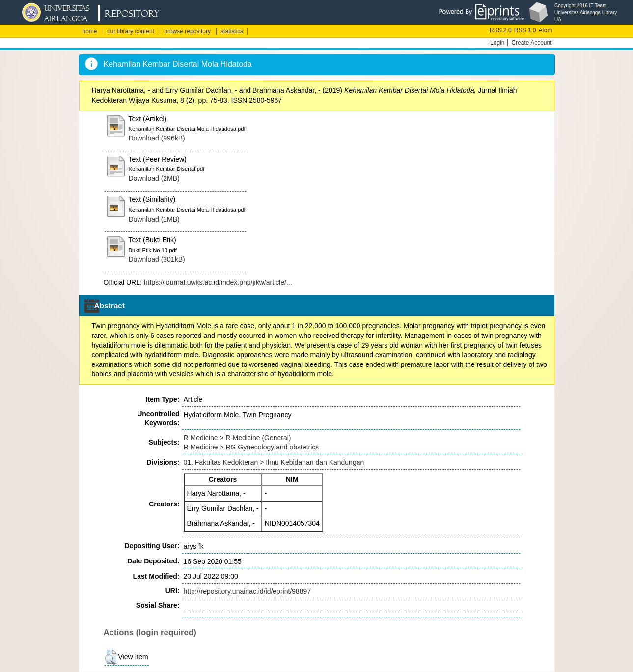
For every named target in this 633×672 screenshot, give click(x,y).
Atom (545, 30)
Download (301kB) (157, 259)
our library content (131, 31)
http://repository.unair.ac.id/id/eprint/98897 (248, 591)
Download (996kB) (157, 138)
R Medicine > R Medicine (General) (237, 438)
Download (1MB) (154, 219)
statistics (232, 31)
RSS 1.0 (525, 30)
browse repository (187, 31)
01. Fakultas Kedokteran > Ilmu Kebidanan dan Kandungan (274, 462)
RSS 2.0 (501, 30)
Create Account (531, 43)
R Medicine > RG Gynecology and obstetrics (251, 447)
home (90, 31)
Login (497, 43)
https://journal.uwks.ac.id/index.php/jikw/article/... (218, 282)
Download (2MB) (154, 178)
